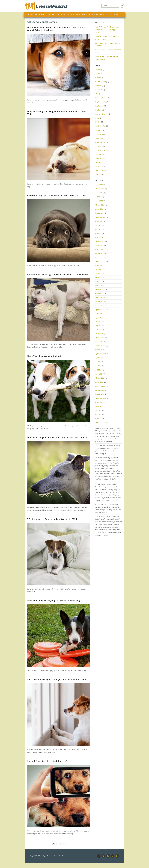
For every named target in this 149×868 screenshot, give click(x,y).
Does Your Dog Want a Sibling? (44, 356)
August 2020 (99, 402)
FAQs (78, 14)
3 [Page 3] (60, 844)
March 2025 (99, 201)
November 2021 (100, 346)
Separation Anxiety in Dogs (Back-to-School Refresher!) (58, 680)
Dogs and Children (101, 114)
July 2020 (98, 406)
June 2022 (98, 322)
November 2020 (100, 390)
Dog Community (100, 102)
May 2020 (98, 414)
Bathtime (98, 78)
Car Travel (98, 90)
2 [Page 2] (57, 844)
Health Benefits (100, 126)
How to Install (61, 14)
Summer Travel (100, 170)
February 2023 (100, 289)
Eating (97, 118)
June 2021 (98, 362)
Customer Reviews (101, 98)
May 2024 (98, 229)
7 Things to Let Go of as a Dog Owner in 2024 (52, 519)
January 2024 (99, 245)
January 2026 (99, 193)
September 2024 (100, 217)
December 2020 (100, 386)
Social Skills (98, 166)
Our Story (71, 14)
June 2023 (98, 273)
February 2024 (100, 241)
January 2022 (99, 342)
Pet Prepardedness (101, 150)
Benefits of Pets (100, 82)
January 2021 (99, 382)
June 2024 (98, 225)
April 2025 (98, 197)
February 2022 (100, 338)
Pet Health (98, 146)
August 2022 (99, 314)
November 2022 (100, 301)
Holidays (98, 130)
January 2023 (99, 293)
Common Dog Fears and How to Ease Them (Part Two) (57, 196)
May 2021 (98, 366)
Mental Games (100, 142)
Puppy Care (99, 158)
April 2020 (98, 418)
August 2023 (99, 265)
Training (97, 174)
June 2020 (98, 410)
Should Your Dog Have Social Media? (47, 761)
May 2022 (98, 326)
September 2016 (100, 422)
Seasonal (98, 162)
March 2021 (99, 374)
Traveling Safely (93, 14)
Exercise (97, 122)
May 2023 (98, 277)
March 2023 (99, 285)
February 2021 (100, 378)
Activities (98, 70)
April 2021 (98, 370)
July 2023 (98, 269)
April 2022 (98, 330)
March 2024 (99, 237)
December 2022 (100, 297)
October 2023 (99, 257)
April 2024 (98, 233)
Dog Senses (99, 110)
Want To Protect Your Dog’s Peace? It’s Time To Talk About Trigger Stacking (56, 29)
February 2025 (100, 205)
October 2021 (99, 350)
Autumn (97, 74)
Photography (99, 154)
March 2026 (99, 185)
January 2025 (99, 209)
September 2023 (100, 261)
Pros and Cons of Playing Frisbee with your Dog (54, 601)
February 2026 (100, 189)
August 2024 (99, 221)
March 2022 (99, 334)
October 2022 (99, 306)
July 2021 (98, 358)
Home (27, 14)
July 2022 (98, 318)
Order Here (50, 14)
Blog (84, 14)
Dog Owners (99, 106)
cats (96, 94)
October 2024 (99, 213)
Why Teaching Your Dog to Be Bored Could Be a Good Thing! (57, 113)
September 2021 (100, 354)
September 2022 (100, 310)
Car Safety (98, 86)
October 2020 (99, 394)
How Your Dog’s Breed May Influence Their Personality (57, 438)
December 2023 (100, 249)
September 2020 (100, 398)
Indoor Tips (99, 138)
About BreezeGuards (38, 14)
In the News (99, 134)
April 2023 (98, 281)
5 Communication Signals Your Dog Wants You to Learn (58, 274)
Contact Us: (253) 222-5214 (109, 14)
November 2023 (100, 253)
